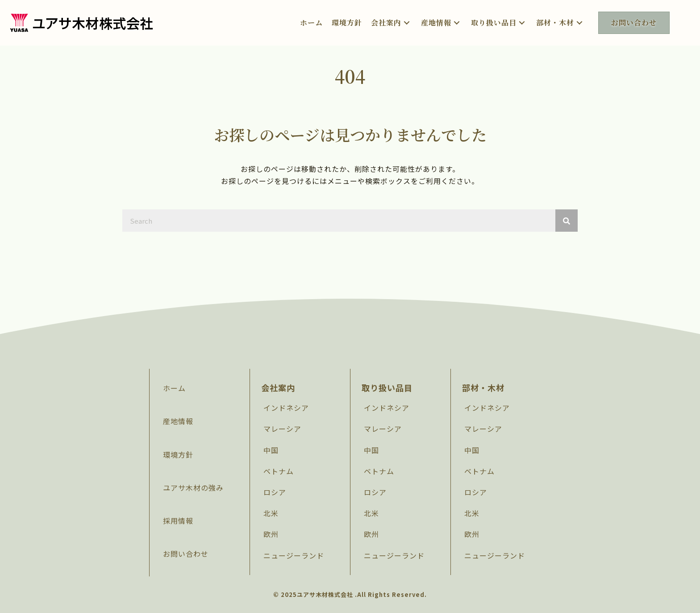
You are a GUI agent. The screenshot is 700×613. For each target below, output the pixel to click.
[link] (311, 23)
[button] (407, 23)
